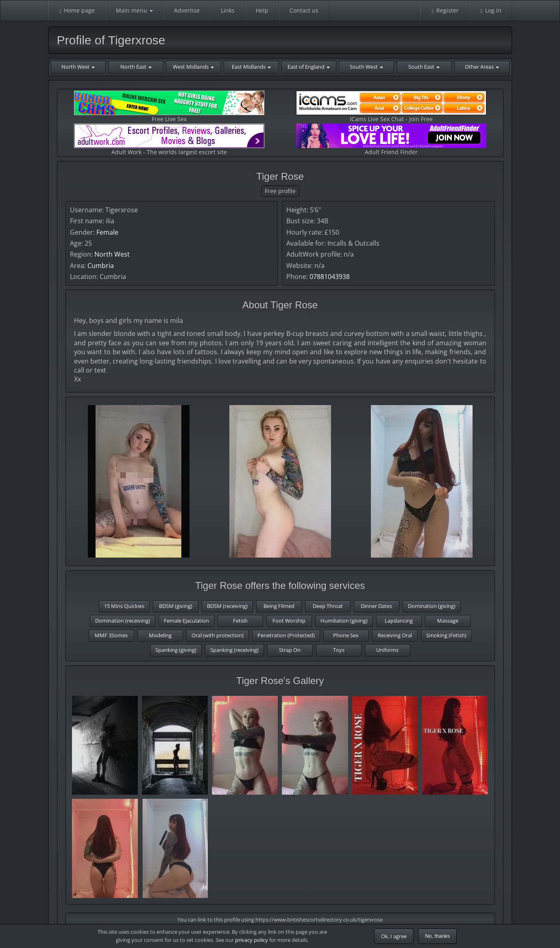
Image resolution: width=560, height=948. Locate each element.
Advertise (187, 10)
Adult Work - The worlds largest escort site (169, 140)
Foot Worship (289, 621)
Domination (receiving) (123, 621)
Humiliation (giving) (344, 621)
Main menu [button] (134, 10)
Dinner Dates (376, 606)
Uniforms (387, 650)
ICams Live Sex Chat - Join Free (391, 107)
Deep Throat (328, 606)
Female (107, 232)
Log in (491, 10)
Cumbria (101, 266)
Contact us (304, 10)
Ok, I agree (394, 936)
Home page (77, 10)
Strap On (290, 650)
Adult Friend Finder (391, 140)
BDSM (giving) (176, 606)
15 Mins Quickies (124, 606)
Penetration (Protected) (286, 635)
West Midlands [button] (193, 67)
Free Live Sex (169, 107)
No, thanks (437, 936)
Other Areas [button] (482, 67)
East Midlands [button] (251, 67)
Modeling (160, 635)
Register (445, 10)
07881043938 (330, 277)
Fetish (240, 621)
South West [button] (366, 67)
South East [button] (424, 67)
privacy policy (252, 940)
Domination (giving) (432, 606)
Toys (339, 650)
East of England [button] (309, 67)
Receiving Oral (395, 635)
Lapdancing (399, 621)
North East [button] (136, 67)
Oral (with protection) (218, 635)
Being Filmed (279, 606)
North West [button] (78, 67)
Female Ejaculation (186, 621)
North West (112, 254)
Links (228, 10)
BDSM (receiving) (227, 606)
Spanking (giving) (176, 650)
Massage (448, 621)
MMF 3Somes (111, 635)
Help (262, 10)
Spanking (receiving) (234, 650)
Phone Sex (346, 635)
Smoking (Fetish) (446, 635)
